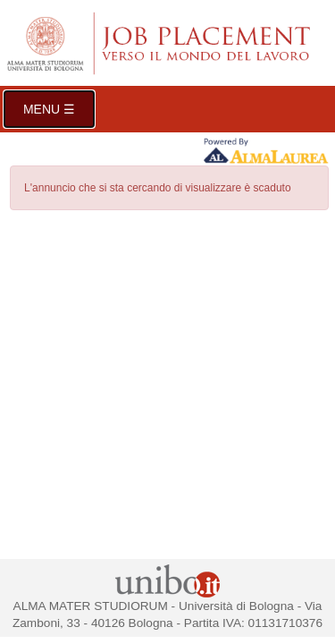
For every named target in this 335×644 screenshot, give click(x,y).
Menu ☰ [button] (49, 109)
